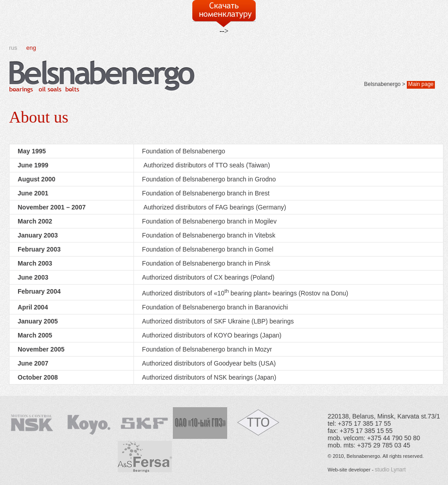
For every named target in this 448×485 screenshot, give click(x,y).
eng (31, 48)
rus (13, 48)
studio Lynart (390, 470)
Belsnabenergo (383, 84)
